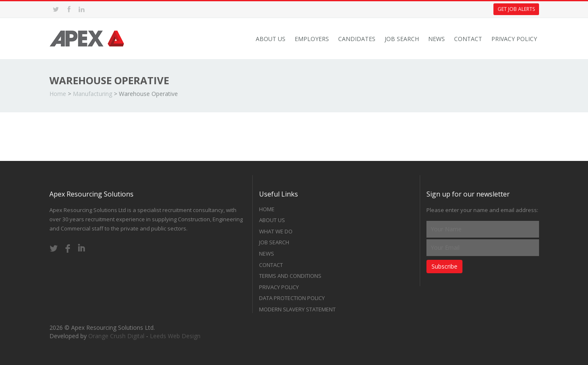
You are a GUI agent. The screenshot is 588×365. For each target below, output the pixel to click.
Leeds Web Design (175, 336)
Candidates (357, 39)
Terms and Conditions (290, 276)
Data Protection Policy (292, 298)
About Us (271, 39)
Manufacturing (92, 94)
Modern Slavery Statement (297, 309)
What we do (276, 231)
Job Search (402, 39)
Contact (468, 39)
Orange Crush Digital (116, 336)
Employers (312, 39)
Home (58, 94)
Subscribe (444, 266)
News (437, 39)
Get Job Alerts (516, 9)
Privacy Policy (514, 39)
